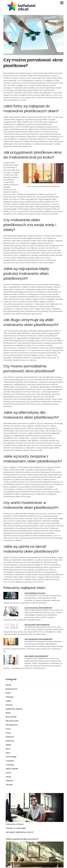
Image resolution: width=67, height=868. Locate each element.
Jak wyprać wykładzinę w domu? (20, 832)
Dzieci (8, 693)
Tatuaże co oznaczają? (16, 828)
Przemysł (10, 737)
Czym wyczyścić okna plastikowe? (38, 608)
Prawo (8, 733)
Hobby (9, 701)
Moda (8, 713)
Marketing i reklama (14, 709)
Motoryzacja (11, 717)
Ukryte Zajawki (12, 769)
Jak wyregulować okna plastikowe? (39, 639)
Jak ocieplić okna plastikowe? (36, 656)
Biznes (8, 685)
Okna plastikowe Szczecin (35, 593)
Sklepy (8, 745)
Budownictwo (12, 689)
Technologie (11, 757)
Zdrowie (9, 785)
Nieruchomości (12, 721)
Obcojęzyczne (12, 725)
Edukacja (9, 697)
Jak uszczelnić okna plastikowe (37, 625)
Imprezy (9, 705)
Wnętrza (9, 781)
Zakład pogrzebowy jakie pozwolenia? (22, 839)
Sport (8, 749)
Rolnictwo (10, 741)
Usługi (8, 777)
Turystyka (10, 765)
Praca (8, 729)
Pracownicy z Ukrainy (15, 824)
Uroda (8, 773)
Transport (10, 761)
